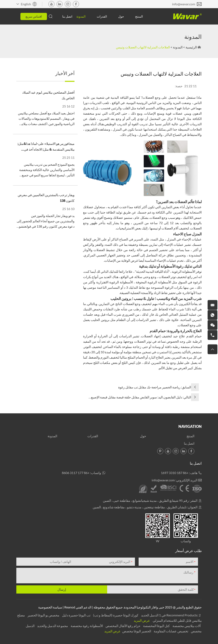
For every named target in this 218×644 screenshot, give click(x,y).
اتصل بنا (67, 16)
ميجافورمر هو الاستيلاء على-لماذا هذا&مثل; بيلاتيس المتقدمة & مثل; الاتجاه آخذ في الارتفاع (46, 147)
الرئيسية (191, 47)
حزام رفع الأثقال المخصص (123, 626)
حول (121, 16)
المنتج (139, 16)
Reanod (70, 607)
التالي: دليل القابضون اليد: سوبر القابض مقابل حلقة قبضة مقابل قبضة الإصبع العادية (141, 397)
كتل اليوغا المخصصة (156, 626)
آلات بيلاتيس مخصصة (186, 626)
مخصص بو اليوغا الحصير (43, 615)
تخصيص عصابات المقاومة (171, 631)
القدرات (102, 16)
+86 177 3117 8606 (76, 473)
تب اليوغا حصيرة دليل (76, 615)
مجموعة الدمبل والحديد (52, 626)
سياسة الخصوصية (50, 607)
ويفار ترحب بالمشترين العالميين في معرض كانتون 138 (46, 198)
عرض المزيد (142, 620)
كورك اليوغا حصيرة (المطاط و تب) (115, 615)
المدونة (81, 16)
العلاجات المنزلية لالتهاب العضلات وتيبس (143, 47)
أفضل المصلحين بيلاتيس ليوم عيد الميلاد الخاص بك (48, 95)
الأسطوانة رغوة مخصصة (86, 626)
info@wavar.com (184, 4)
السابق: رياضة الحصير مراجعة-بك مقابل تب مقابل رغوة (155, 387)
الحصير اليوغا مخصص (136, 631)
